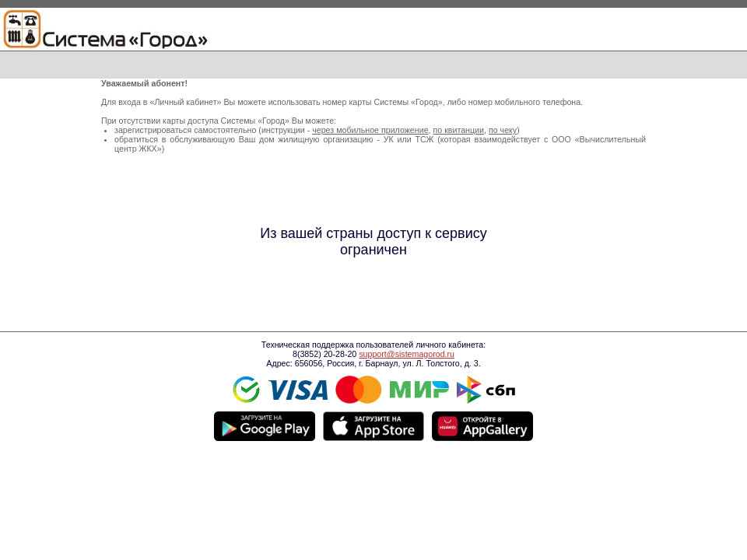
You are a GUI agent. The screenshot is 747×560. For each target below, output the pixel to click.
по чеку (503, 130)
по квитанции (458, 130)
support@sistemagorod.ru (407, 354)
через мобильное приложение (370, 130)
